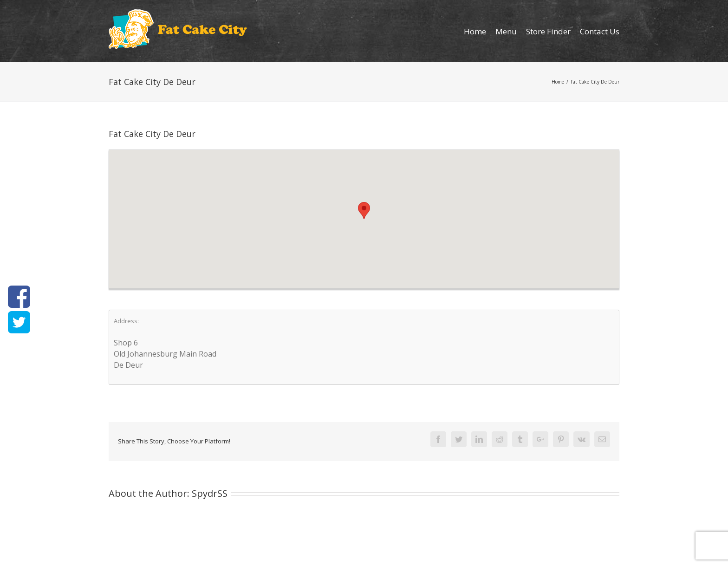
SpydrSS (210, 493)
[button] (364, 211)
